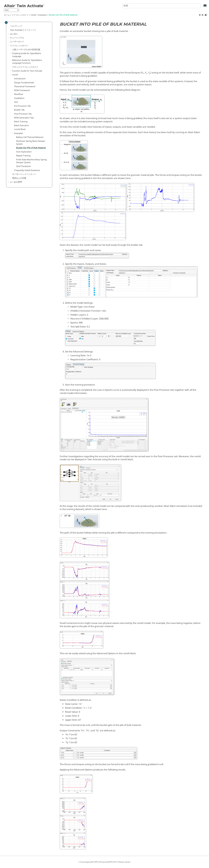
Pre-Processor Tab (22, 106)
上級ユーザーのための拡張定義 (26, 50)
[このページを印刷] (206, 15)
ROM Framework (22, 90)
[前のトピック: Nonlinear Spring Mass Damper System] (200, 15)
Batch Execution (21, 125)
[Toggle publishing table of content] (6, 22)
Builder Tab (19, 110)
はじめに (14, 34)
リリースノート (23, 30)
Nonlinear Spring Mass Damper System (31, 143)
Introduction (20, 79)
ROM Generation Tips (24, 118)
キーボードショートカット (24, 174)
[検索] (196, 5)
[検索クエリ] (161, 6)
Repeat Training (23, 156)
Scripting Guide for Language (27, 55)
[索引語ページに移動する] (202, 7)
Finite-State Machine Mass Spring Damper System (31, 161)
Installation (19, 98)
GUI (16, 102)
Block (20, 129)
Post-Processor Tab (23, 114)
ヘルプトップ (16, 26)
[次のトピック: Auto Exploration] (203, 15)
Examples (43, 15)
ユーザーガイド (17, 42)
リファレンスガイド (20, 15)
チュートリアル (17, 38)
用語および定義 (19, 178)
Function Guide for (27, 71)
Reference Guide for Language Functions (27, 62)
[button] (9, 26)
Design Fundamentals (24, 83)
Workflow (19, 94)
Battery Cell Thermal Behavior (30, 137)
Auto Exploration (24, 152)
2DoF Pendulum (24, 166)
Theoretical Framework (25, 86)
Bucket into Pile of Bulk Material (63, 15)
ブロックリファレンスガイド (25, 67)
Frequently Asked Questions (27, 170)
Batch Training (21, 122)
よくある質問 (16, 182)
